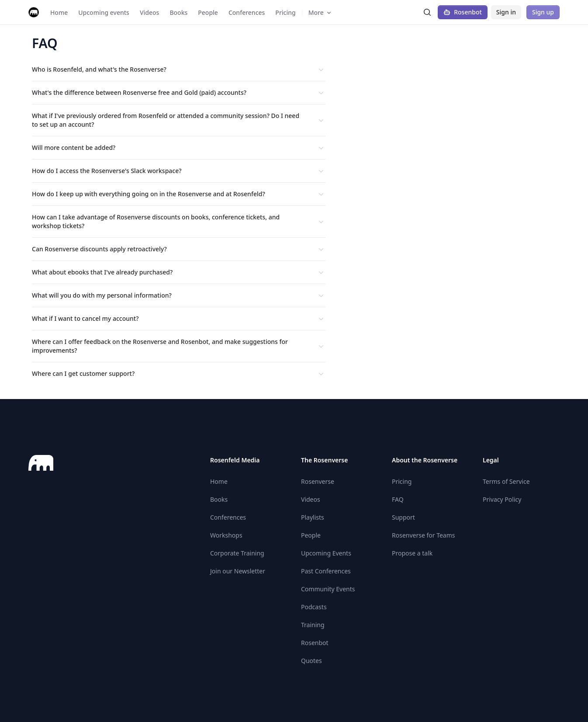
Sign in (506, 12)
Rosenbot (463, 12)
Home (219, 481)
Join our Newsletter (238, 571)
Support (403, 517)
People (311, 535)
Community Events (328, 589)
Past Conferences (326, 571)
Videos (311, 499)
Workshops (226, 535)
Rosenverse (318, 481)
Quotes (311, 661)
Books (219, 499)
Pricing (402, 481)
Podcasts (314, 607)
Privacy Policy (502, 499)
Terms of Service (506, 481)
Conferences (228, 517)
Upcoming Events (326, 553)
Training (313, 625)
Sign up (543, 12)
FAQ (398, 499)
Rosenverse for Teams (424, 535)
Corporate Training (237, 553)
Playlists (313, 517)
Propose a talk (412, 553)
